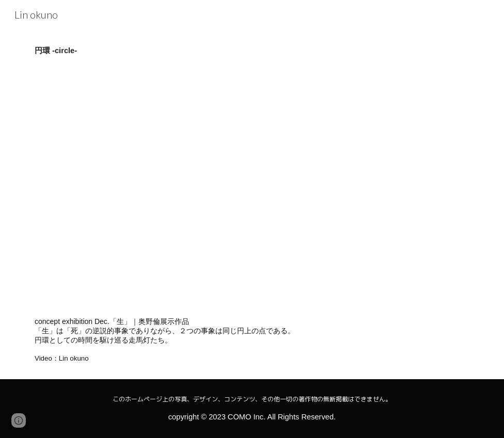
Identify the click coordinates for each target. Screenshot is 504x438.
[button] (19, 420)
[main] (252, 51)
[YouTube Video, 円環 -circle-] (195, 186)
